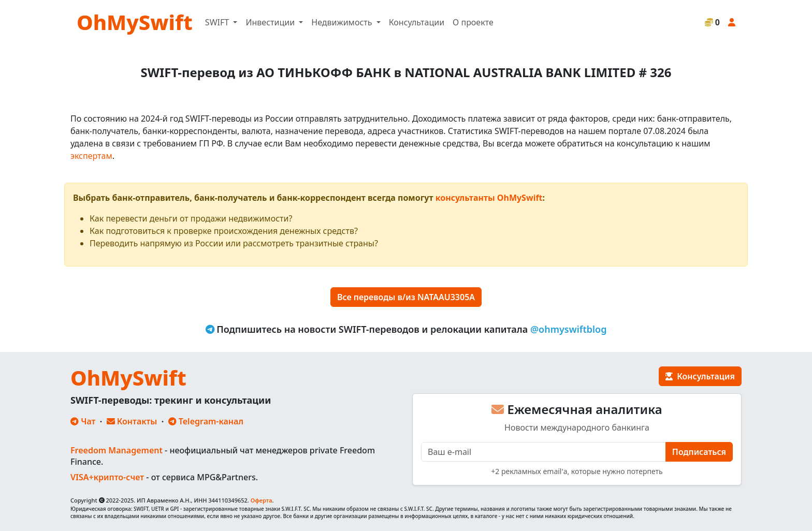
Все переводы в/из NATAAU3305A (406, 297)
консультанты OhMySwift (489, 198)
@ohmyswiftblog (569, 329)
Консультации (417, 22)
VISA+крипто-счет (107, 477)
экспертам (91, 156)
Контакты (132, 421)
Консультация (700, 376)
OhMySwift (135, 22)
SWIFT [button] (218, 22)
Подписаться (699, 452)
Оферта (262, 500)
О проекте (473, 22)
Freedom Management (117, 450)
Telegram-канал (206, 421)
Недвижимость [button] (343, 22)
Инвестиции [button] (271, 22)
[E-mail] (543, 452)
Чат (83, 421)
